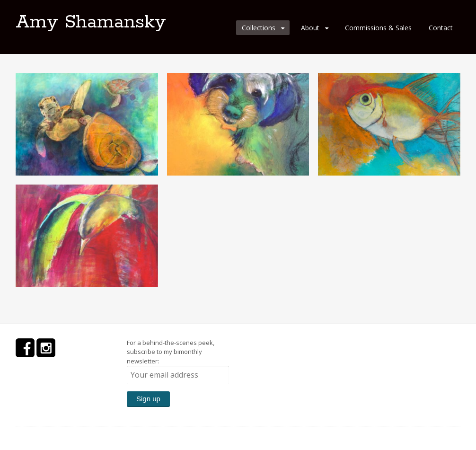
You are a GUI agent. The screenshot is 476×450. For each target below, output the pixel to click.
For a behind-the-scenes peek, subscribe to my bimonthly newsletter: (178, 361)
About (310, 28)
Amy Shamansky (91, 22)
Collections (259, 28)
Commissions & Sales (378, 28)
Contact (441, 28)
